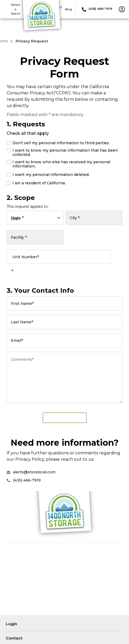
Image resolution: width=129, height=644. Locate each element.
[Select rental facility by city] (94, 218)
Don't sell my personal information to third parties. (58, 143)
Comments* (22, 359)
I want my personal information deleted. (48, 175)
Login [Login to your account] (11, 624)
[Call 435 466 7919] (96, 9)
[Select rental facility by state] (35, 218)
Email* (17, 340)
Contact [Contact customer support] (14, 638)
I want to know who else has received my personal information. (58, 164)
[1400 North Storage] (41, 17)
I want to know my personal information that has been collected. (62, 152)
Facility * (19, 237)
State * (17, 218)
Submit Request (65, 418)
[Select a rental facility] (35, 237)
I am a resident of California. (36, 183)
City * (75, 218)
